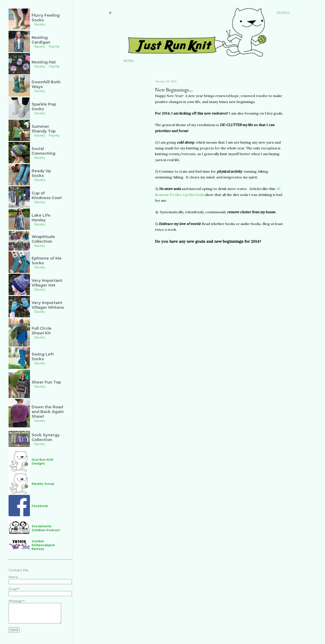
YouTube (184, 61)
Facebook (203, 61)
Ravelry (152, 61)
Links (219, 61)
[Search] (283, 13)
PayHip (168, 61)
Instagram (133, 61)
